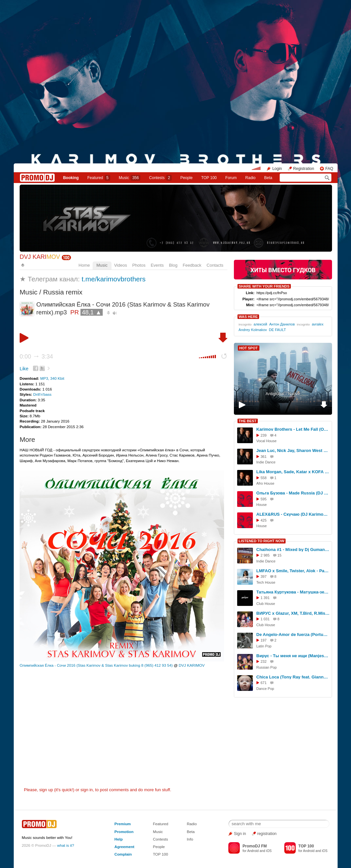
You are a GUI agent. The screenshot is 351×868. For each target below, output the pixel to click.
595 (264, 499)
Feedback (192, 265)
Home (84, 265)
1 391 (265, 598)
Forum (231, 178)
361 (264, 457)
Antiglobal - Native (283, 394)
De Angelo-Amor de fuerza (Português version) (293, 634)
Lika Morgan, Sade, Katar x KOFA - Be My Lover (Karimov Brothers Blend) (293, 472)
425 (264, 520)
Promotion (124, 832)
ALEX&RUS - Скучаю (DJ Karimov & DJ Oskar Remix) (293, 514)
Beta (268, 178)
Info (190, 839)
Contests (160, 839)
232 (264, 661)
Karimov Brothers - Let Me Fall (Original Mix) (293, 429)
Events (157, 265)
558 (264, 478)
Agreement (124, 847)
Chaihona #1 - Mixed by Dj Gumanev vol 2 (293, 550)
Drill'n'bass (43, 394)
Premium (123, 824)
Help (119, 839)
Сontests (160, 178)
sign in (87, 790)
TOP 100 (209, 178)
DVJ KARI (40, 257)
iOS (269, 851)
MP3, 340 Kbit (52, 378)
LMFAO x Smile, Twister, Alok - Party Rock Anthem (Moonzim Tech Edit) (293, 571)
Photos (139, 265)
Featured (99, 178)
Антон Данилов (282, 324)
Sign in (240, 834)
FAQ (329, 169)
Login (277, 169)
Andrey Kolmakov (253, 330)
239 (264, 435)
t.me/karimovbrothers (114, 279)
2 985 (265, 555)
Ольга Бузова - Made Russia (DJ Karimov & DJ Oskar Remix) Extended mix (293, 493)
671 (264, 683)
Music (130, 178)
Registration (304, 169)
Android (253, 851)
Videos (121, 265)
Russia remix (63, 292)
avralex (318, 324)
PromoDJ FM (254, 846)
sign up (46, 790)
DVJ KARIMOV (192, 665)
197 (264, 640)
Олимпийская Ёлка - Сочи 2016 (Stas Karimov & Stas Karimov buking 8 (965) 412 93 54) (96, 665)
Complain (123, 854)
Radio (250, 178)
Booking (71, 178)
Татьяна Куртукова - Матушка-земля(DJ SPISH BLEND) (293, 592)
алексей (260, 324)
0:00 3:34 (36, 357)
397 (264, 576)
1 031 (265, 619)
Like (24, 369)
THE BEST (248, 421)
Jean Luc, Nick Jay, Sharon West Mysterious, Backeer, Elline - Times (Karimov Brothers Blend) (293, 451)
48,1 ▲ (92, 312)
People (186, 178)
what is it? (66, 845)
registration (267, 834)
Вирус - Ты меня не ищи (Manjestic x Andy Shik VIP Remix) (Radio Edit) (293, 656)
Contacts (215, 265)
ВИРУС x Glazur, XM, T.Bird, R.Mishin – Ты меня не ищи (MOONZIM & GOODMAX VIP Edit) (293, 613)
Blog (173, 265)
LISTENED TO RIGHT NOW (262, 541)
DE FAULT (277, 330)
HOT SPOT (249, 348)
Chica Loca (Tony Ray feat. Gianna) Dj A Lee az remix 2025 (293, 677)
